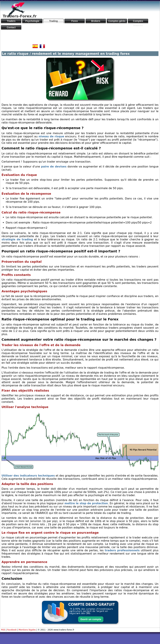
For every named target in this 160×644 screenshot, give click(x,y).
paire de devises (54, 167)
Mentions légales (27, 630)
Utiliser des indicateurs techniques (28, 476)
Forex (75, 21)
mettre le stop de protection (86, 503)
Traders (11, 21)
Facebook (12, 630)
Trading (54, 21)
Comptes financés (138, 21)
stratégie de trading (17, 239)
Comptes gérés (117, 21)
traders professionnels (122, 550)
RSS (3, 630)
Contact (11, 27)
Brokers (96, 21)
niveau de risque (51, 136)
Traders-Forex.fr (20, 16)
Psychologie (32, 21)
